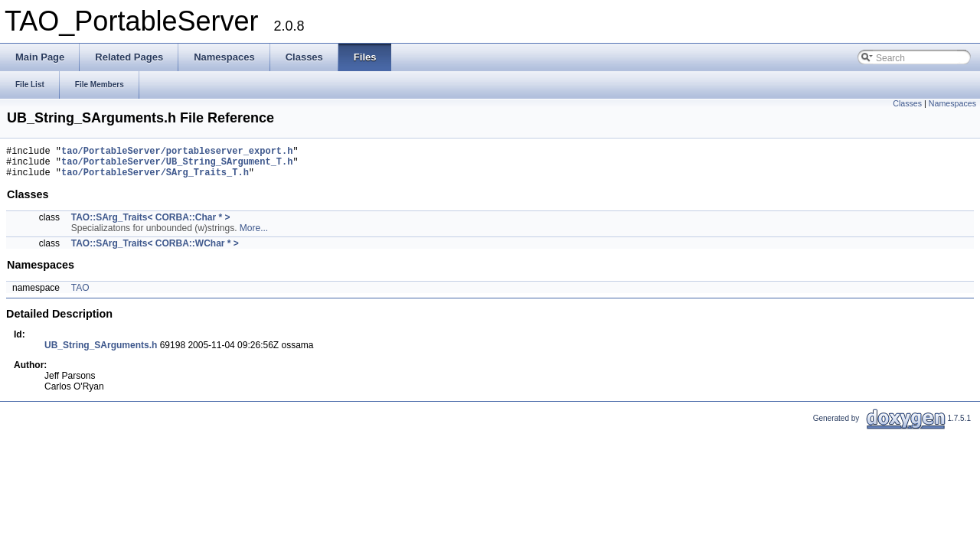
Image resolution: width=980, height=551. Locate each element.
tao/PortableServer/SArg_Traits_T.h (155, 179)
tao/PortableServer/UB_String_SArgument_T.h (177, 166)
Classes (907, 103)
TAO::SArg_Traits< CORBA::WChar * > (155, 250)
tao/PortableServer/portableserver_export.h (177, 153)
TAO (80, 295)
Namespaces (952, 103)
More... (254, 235)
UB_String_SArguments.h (101, 352)
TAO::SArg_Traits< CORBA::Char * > (151, 224)
